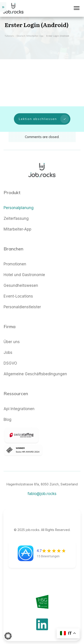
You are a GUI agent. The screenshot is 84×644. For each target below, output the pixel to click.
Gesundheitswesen (21, 281)
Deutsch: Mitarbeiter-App (30, 36)
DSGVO (10, 358)
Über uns (12, 337)
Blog (8, 415)
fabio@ (42, 489)
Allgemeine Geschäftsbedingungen (35, 369)
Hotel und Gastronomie (24, 270)
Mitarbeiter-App (17, 224)
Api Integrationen (19, 404)
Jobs (8, 348)
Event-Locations (18, 291)
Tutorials (9, 36)
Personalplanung (19, 203)
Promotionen (15, 259)
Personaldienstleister (22, 302)
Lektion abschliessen (44, 116)
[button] (8, 636)
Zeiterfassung (16, 214)
